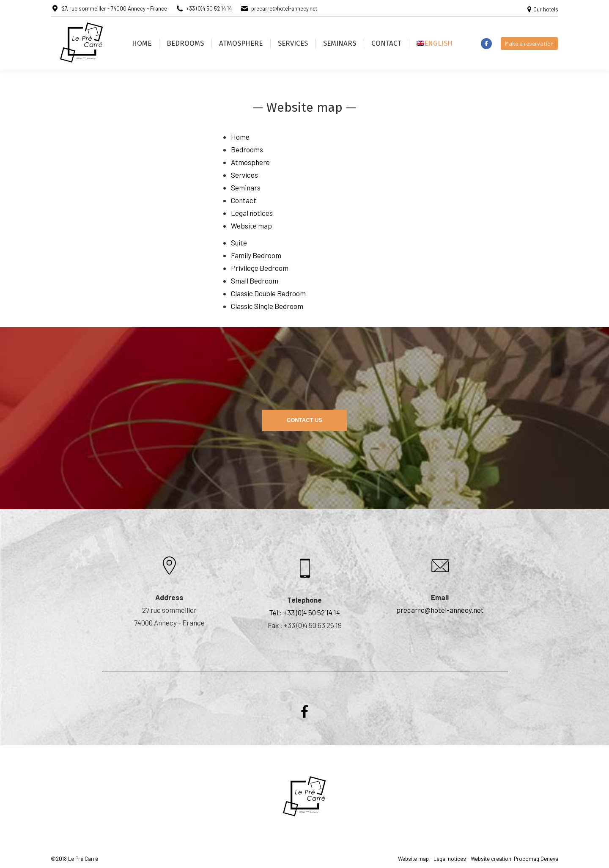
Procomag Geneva (536, 859)
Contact (244, 200)
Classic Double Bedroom (268, 293)
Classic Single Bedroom (267, 306)
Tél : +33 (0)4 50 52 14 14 (304, 612)
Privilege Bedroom (260, 268)
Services (244, 175)
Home (240, 137)
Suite (239, 242)
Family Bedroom (256, 255)
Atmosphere (250, 162)
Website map (251, 226)
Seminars (246, 187)
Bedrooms (247, 149)
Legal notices (252, 213)
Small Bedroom (255, 281)
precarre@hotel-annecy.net (440, 610)
